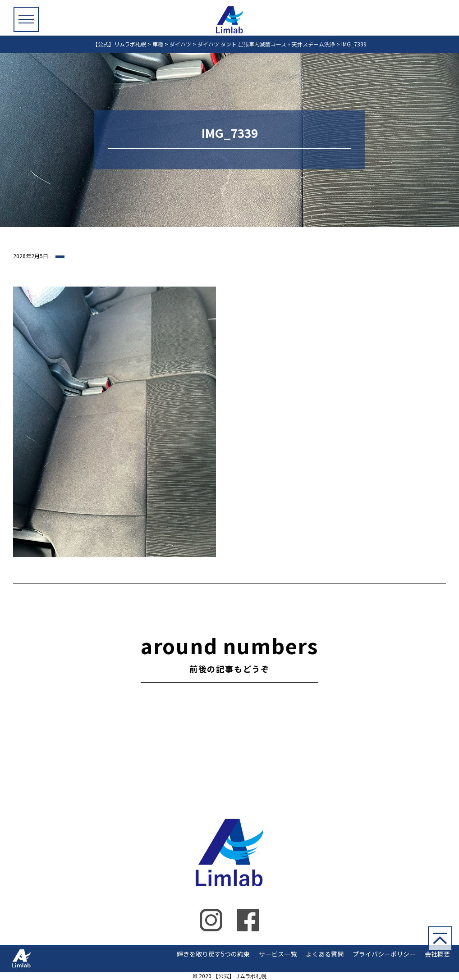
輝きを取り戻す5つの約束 (213, 954)
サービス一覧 (278, 954)
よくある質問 (325, 954)
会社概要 (437, 954)
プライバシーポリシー (384, 954)
